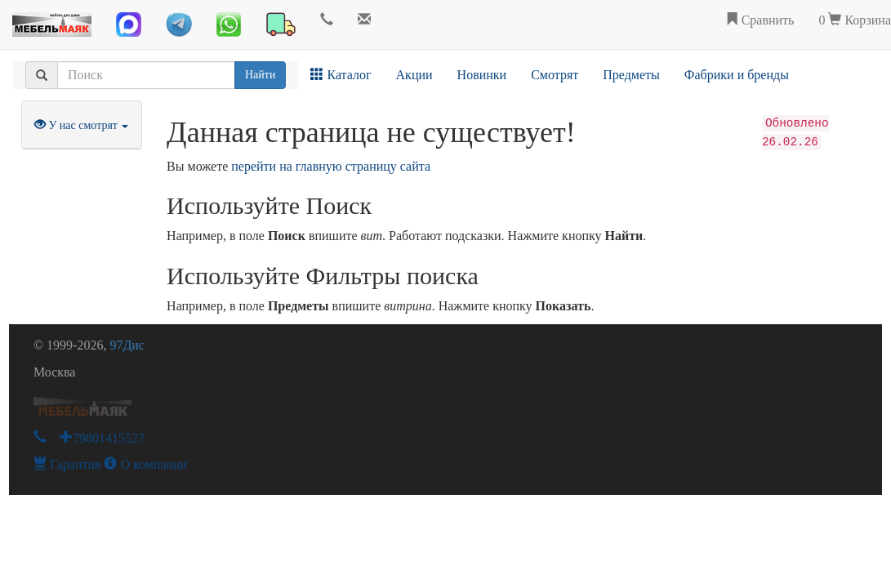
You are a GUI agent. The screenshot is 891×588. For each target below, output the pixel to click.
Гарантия (67, 464)
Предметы (631, 75)
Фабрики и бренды (737, 75)
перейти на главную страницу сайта (331, 166)
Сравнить (760, 20)
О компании (145, 464)
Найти (260, 75)
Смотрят (555, 75)
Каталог (341, 75)
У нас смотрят (82, 125)
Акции (414, 75)
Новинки (482, 75)
